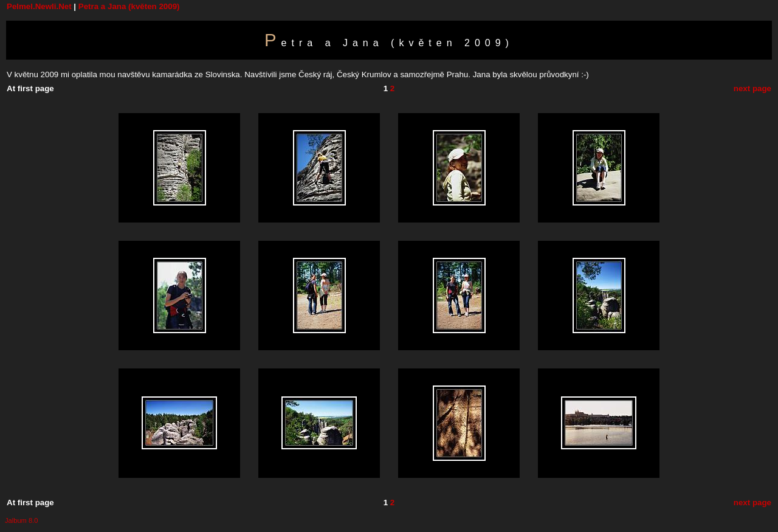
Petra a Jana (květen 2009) (129, 6)
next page (752, 88)
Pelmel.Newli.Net (39, 6)
